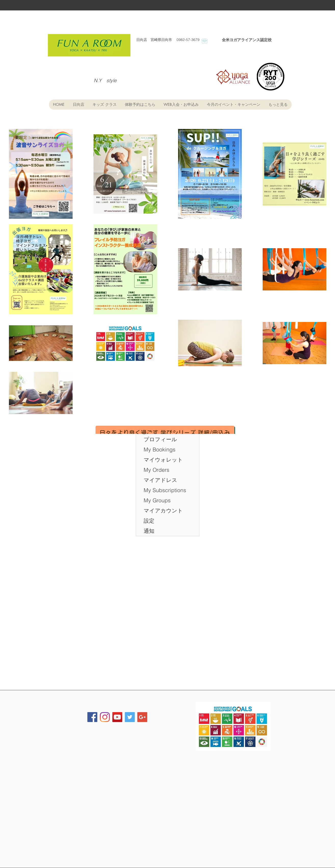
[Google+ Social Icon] (142, 717)
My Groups (157, 500)
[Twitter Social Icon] (130, 717)
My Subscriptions (165, 490)
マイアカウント (163, 510)
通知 (149, 531)
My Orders (157, 470)
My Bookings (160, 449)
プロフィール (160, 439)
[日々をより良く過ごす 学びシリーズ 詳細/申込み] (165, 432)
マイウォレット (163, 460)
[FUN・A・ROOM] (105, 717)
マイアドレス (160, 480)
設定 (149, 521)
